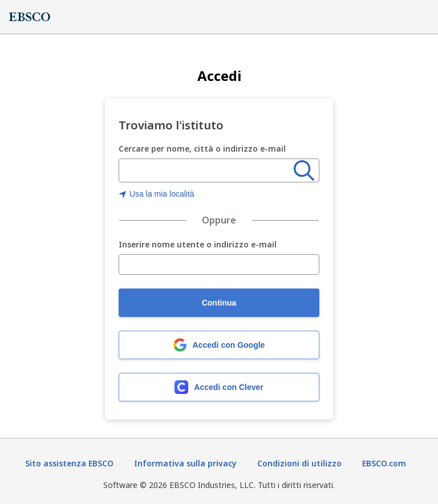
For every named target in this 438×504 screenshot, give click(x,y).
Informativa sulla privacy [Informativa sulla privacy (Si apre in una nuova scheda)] (185, 463)
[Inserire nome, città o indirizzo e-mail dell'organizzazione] (206, 171)
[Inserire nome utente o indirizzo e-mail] (219, 265)
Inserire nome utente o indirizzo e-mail (198, 245)
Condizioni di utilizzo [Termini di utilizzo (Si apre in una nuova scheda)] (299, 463)
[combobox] (206, 170)
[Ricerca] (304, 170)
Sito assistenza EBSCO (69, 463)
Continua (219, 303)
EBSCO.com (384, 463)
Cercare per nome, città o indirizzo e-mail (202, 149)
